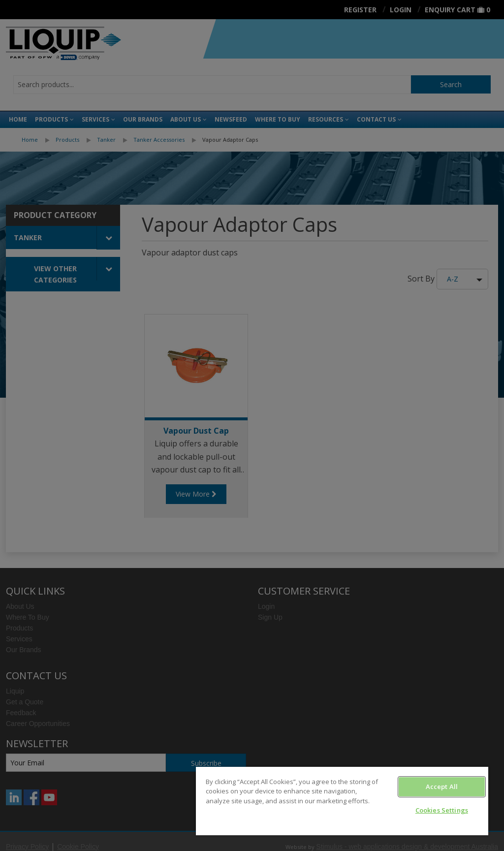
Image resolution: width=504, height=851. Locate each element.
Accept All (442, 787)
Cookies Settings (442, 810)
